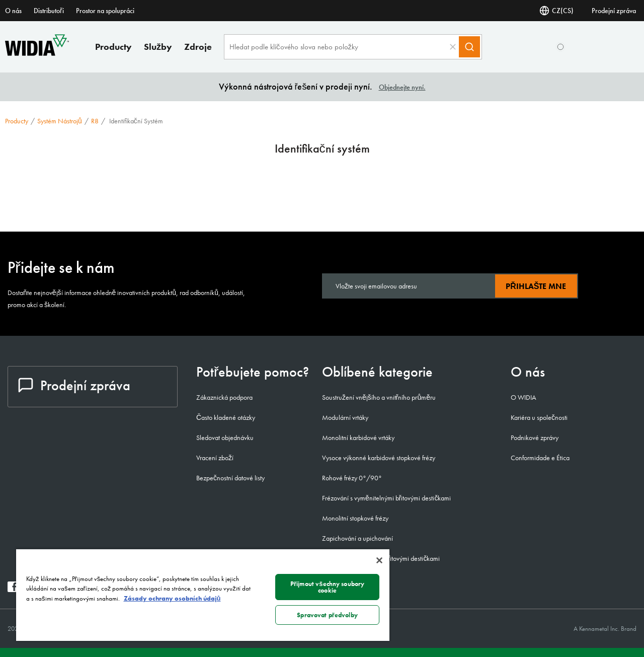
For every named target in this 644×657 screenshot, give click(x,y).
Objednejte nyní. (402, 87)
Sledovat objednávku (225, 437)
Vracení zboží (215, 458)
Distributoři (49, 11)
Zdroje (198, 47)
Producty (113, 47)
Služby (158, 47)
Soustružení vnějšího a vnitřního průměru (379, 397)
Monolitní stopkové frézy (355, 518)
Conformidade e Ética (540, 458)
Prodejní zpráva (614, 11)
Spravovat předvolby (327, 615)
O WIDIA (524, 397)
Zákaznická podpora (224, 397)
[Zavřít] (379, 560)
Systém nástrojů (60, 121)
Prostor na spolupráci (105, 11)
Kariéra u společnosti (539, 417)
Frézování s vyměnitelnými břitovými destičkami (386, 498)
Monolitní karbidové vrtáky (358, 437)
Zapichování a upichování (357, 538)
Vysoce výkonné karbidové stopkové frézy (379, 458)
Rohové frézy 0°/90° (352, 478)
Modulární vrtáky (345, 417)
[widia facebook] (13, 589)
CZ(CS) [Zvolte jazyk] (556, 11)
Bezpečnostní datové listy (230, 478)
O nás (13, 11)
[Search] (469, 47)
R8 (95, 121)
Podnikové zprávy (535, 437)
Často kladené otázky (226, 417)
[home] (37, 53)
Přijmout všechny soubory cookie (327, 587)
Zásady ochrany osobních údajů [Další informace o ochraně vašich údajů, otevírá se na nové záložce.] (172, 598)
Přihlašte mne (536, 286)
